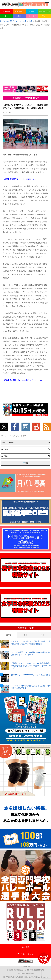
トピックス (32, 16)
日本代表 (6, 11)
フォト (45, 16)
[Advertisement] (26, 57)
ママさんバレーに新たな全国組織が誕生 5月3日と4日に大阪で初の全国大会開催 (31, 643)
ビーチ (32, 11)
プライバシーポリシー (26, 954)
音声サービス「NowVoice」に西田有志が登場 (30, 675)
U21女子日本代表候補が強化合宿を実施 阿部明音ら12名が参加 (31, 687)
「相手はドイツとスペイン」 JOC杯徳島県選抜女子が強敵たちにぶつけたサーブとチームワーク (31, 666)
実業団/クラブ (45, 11)
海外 (19, 16)
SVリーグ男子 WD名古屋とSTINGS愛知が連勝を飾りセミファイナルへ (31, 653)
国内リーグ (19, 11)
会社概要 (26, 947)
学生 (6, 16)
